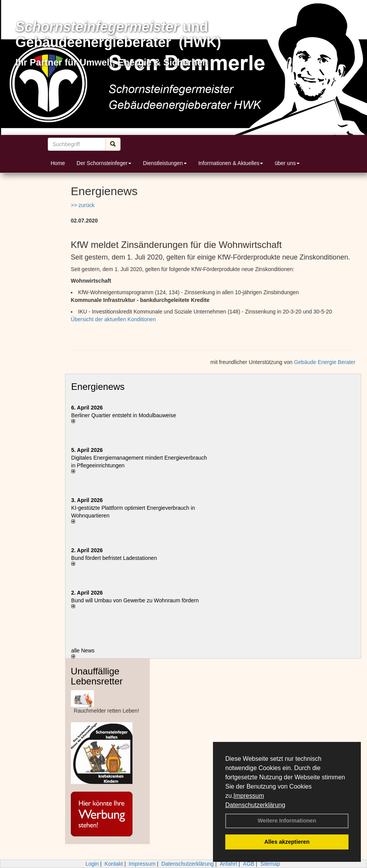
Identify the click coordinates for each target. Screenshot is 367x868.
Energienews (98, 387)
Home (58, 163)
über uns (287, 163)
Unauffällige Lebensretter (97, 676)
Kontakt (114, 864)
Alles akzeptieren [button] (287, 842)
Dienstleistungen (165, 163)
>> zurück (83, 205)
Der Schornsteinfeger (104, 163)
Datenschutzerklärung (255, 805)
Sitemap (270, 864)
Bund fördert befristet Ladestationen (114, 558)
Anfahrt (228, 864)
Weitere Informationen (287, 821)
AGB (249, 864)
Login (92, 864)
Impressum (249, 796)
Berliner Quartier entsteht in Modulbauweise (124, 415)
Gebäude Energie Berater (325, 362)
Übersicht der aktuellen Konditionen (113, 319)
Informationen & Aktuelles (231, 163)
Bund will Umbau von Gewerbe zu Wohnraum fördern (135, 600)
